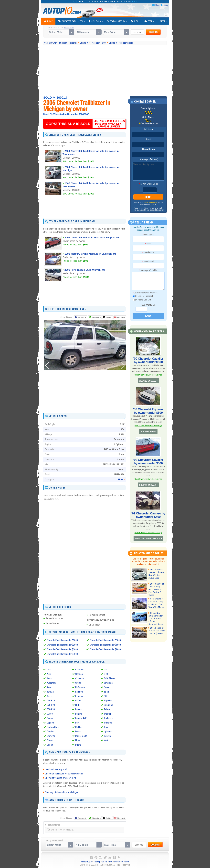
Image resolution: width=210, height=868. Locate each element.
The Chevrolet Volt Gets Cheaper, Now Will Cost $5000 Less (156, 571)
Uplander (108, 732)
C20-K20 (51, 705)
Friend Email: (148, 261)
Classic (50, 740)
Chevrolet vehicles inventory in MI (61, 778)
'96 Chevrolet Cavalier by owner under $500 (148, 460)
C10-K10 (51, 701)
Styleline (108, 701)
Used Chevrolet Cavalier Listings (148, 374)
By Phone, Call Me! (142, 300)
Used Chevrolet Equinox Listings (148, 424)
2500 (49, 674)
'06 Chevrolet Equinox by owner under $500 (148, 410)
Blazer (50, 696)
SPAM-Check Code (148, 184)
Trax (106, 727)
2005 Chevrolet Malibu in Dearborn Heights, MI (92, 237)
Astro (49, 678)
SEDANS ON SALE (148, 380)
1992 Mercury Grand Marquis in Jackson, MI (90, 254)
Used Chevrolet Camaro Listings (148, 530)
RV (105, 670)
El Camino (80, 687)
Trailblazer (109, 718)
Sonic (107, 687)
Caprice (50, 723)
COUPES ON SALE (147, 483)
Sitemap (97, 862)
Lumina (79, 714)
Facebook (82, 317)
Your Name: (148, 235)
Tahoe (107, 709)
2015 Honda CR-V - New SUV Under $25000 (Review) (157, 627)
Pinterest (121, 317)
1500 (49, 670)
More (163, 21)
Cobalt (50, 745)
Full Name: (148, 130)
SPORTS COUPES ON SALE (148, 536)
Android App (86, 862)
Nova (78, 740)
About (105, 862)
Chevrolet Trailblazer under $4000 (62, 654)
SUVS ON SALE (148, 430)
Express (79, 696)
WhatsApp (96, 317)
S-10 (106, 674)
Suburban (108, 705)
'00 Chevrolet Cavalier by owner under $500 (148, 360)
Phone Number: (148, 150)
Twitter (107, 317)
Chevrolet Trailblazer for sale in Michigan (64, 773)
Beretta (50, 692)
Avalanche (52, 683)
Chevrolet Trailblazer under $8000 (105, 649)
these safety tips (151, 203)
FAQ (111, 862)
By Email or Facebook (143, 296)
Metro (78, 732)
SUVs (120, 480)
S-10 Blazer (109, 678)
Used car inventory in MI (56, 769)
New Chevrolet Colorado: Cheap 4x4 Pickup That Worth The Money (156, 600)
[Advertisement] (105, 70)
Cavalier (50, 732)
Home (48, 21)
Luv (77, 723)
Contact (126, 862)
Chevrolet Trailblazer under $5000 (105, 640)
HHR (77, 705)
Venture (108, 736)
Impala (78, 709)
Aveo (49, 687)
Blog (135, 21)
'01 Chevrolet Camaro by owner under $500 (148, 513)
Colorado (80, 670)
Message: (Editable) (148, 160)
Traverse (108, 723)
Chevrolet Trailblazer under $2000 (62, 645)
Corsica (79, 674)
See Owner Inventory (149, 123)
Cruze (78, 683)
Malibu (78, 727)
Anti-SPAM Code (148, 305)
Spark (107, 692)
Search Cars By (116, 21)
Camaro (50, 718)
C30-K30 (51, 709)
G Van (78, 701)
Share (157, 5)
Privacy (117, 862)
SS (105, 696)
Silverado (108, 683)
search (153, 32)
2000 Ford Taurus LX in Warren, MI (85, 270)
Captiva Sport (53, 727)
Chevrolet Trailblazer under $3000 (62, 649)
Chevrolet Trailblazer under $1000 (62, 640)
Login (165, 5)
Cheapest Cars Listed (71, 21)
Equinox (79, 692)
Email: (148, 140)
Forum (149, 21)
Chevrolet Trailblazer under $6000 (105, 645)
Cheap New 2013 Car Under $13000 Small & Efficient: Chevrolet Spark (156, 614)
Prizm (78, 745)
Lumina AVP (81, 718)
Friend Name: (148, 252)
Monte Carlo (81, 736)
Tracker (107, 714)
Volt (106, 740)
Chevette (51, 736)
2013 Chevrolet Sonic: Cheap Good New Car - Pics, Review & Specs (157, 586)
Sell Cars (95, 21)
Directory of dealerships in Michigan (62, 792)
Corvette (79, 678)
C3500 (50, 714)
